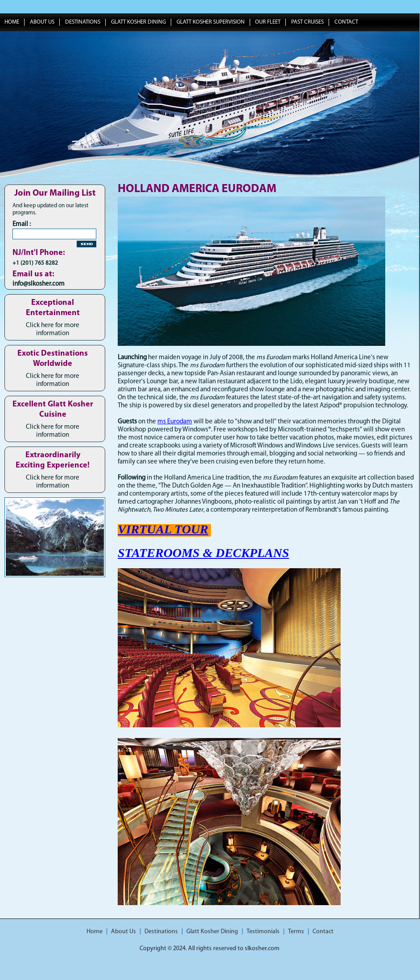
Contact (346, 22)
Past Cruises (307, 22)
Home (95, 932)
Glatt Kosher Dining (138, 22)
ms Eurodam (175, 422)
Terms (296, 932)
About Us (42, 22)
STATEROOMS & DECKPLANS (203, 553)
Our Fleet (268, 22)
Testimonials (263, 932)
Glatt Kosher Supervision (211, 22)
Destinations (83, 22)
